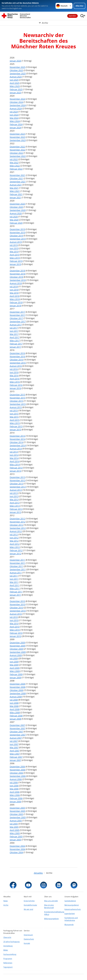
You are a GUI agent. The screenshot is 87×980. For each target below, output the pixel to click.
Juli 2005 (14, 824)
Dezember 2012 (17, 519)
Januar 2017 (15, 347)
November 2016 (17, 356)
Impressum (28, 935)
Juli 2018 (14, 286)
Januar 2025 (15, 93)
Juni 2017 (14, 331)
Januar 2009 (15, 678)
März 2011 (15, 588)
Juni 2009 (14, 662)
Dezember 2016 (17, 353)
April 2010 (15, 627)
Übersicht (7, 937)
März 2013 (15, 506)
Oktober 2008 (16, 690)
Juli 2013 (14, 493)
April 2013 (15, 503)
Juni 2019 (14, 248)
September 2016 (18, 363)
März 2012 (15, 547)
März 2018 (15, 299)
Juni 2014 (14, 455)
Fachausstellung (10, 954)
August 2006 (16, 779)
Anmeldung (8, 946)
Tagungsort (8, 967)
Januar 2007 (15, 760)
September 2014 (18, 445)
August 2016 (16, 366)
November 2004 (17, 849)
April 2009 (15, 668)
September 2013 (18, 487)
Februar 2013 (16, 509)
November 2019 (17, 232)
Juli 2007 (14, 741)
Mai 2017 (14, 334)
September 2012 (18, 528)
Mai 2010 (14, 623)
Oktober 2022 (16, 153)
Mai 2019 (14, 252)
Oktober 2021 (16, 178)
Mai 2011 (14, 582)
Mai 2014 (14, 458)
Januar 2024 (15, 128)
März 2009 (15, 671)
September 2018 (18, 280)
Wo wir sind (28, 909)
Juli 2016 (14, 369)
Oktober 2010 (16, 608)
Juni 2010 (14, 620)
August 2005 (16, 821)
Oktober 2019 (16, 236)
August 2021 (16, 185)
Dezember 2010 (17, 601)
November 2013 (17, 480)
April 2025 (15, 83)
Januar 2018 (15, 306)
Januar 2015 (15, 430)
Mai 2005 (14, 827)
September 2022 (18, 156)
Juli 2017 (14, 328)
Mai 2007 (14, 747)
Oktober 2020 (16, 207)
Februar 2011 (16, 592)
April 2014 (15, 461)
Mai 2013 (14, 499)
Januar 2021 (15, 197)
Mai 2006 (14, 789)
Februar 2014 (16, 468)
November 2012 (17, 522)
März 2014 (15, 465)
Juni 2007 (14, 744)
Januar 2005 (15, 840)
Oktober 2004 (16, 852)
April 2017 (15, 337)
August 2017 (16, 325)
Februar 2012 (16, 550)
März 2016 (15, 382)
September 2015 (18, 404)
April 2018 (15, 296)
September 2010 (18, 611)
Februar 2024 (16, 124)
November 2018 (17, 274)
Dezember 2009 (17, 643)
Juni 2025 (14, 80)
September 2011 (18, 569)
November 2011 (17, 563)
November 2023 (17, 137)
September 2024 (18, 105)
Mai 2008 (14, 706)
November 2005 (17, 811)
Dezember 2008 (17, 684)
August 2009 (16, 655)
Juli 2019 (14, 245)
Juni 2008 (14, 703)
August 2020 (16, 213)
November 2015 (17, 398)
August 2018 (16, 283)
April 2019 (15, 255)
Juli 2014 (14, 452)
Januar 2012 (15, 554)
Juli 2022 (14, 159)
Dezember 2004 (17, 846)
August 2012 (16, 531)
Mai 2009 (14, 665)
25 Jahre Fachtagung (11, 942)
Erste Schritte (29, 901)
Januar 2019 (15, 264)
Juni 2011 (14, 579)
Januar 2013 (15, 512)
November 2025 (17, 67)
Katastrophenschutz (73, 909)
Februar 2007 (16, 757)
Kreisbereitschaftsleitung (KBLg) (54, 913)
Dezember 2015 (17, 395)
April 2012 (15, 544)
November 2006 (17, 770)
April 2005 (15, 830)
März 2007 (15, 754)
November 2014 (17, 439)
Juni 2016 (14, 372)
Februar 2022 (16, 169)
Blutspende (69, 925)
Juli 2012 (14, 534)
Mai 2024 (14, 118)
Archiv (6, 905)
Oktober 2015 (16, 401)
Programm (8, 959)
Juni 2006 (14, 786)
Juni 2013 (14, 496)
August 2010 (16, 614)
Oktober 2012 (16, 525)
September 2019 (18, 239)
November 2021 (17, 175)
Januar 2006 (15, 801)
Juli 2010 (14, 617)
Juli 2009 (14, 658)
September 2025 (18, 73)
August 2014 (16, 449)
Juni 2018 (14, 290)
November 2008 (17, 687)
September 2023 (18, 140)
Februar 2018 (16, 302)
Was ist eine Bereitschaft (49, 906)
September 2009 (18, 652)
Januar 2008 (15, 719)
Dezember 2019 (17, 229)
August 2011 (16, 573)
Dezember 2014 (17, 436)
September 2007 (18, 735)
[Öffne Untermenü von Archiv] (43, 23)
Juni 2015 (14, 414)
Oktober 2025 (16, 70)
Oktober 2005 (16, 814)
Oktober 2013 (16, 484)
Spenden (72, 16)
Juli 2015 (14, 410)
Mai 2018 (14, 293)
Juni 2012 (14, 538)
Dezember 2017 (17, 312)
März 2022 (15, 166)
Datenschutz (29, 939)
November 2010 (17, 604)
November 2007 (17, 728)
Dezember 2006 (17, 767)
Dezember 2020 (17, 204)
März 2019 (15, 258)
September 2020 (18, 210)
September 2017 (18, 321)
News (6, 901)
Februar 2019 (16, 261)
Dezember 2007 (17, 725)
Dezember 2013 (17, 477)
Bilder (6, 950)
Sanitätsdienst (70, 901)
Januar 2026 (15, 61)
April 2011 (15, 585)
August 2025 (16, 77)
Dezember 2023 (17, 134)
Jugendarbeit (70, 914)
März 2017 (15, 341)
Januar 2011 (15, 595)
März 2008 (15, 712)
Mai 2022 (14, 163)
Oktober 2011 (16, 566)
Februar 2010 (16, 633)
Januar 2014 (15, 471)
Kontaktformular (30, 905)
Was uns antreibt (51, 901)
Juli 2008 (14, 700)
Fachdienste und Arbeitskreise (71, 919)
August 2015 (16, 407)
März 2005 (15, 833)
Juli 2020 (14, 217)
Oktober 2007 (16, 732)
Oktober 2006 (16, 773)
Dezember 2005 (17, 808)
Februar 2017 (16, 344)
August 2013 (16, 490)
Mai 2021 (14, 188)
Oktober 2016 (16, 360)
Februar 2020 (16, 223)
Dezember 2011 (17, 560)
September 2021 (18, 182)
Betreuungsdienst (72, 905)
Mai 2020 (14, 220)
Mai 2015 (14, 417)
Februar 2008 (16, 716)
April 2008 (15, 709)
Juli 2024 (14, 112)
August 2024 (16, 108)
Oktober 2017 (16, 318)
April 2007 (15, 751)
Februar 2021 (16, 194)
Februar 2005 (16, 836)
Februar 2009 (16, 674)
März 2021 (15, 191)
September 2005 (18, 817)
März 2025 (15, 86)
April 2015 (15, 420)
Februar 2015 (16, 426)
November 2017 (17, 315)
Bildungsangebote (51, 919)
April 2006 (15, 792)
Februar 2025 (16, 89)
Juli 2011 (14, 576)
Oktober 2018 (16, 277)
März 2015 (15, 423)
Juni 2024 (14, 115)
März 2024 (15, 121)
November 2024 (17, 99)
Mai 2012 (14, 541)
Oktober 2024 (16, 102)
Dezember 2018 (17, 271)
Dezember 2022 (17, 147)
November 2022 (17, 150)
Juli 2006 (14, 782)
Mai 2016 (14, 376)
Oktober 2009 (16, 649)
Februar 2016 (16, 385)
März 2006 (15, 795)
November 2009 (17, 646)
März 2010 (15, 630)
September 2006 (18, 776)
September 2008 (18, 693)
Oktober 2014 (16, 442)
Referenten (8, 963)
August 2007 (16, 738)
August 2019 (16, 242)
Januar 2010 (15, 636)
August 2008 (16, 697)
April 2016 (15, 379)
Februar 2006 (16, 798)
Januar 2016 (15, 388)
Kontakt (27, 943)
